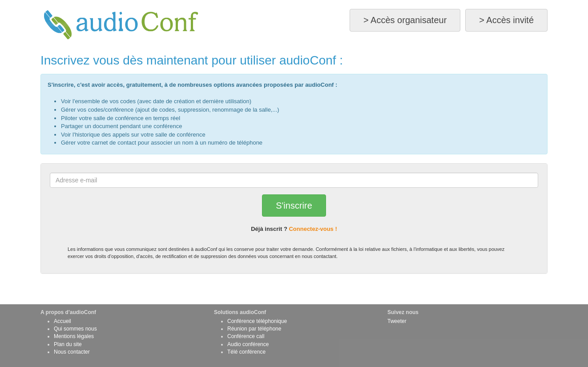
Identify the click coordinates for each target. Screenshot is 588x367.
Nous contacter (72, 352)
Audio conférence (248, 344)
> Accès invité (506, 20)
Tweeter (397, 321)
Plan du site (68, 344)
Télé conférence (246, 352)
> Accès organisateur (405, 20)
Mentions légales (74, 336)
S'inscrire (294, 206)
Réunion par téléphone (254, 329)
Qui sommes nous (75, 329)
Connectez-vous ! (313, 229)
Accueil (62, 321)
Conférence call (246, 336)
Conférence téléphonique (257, 321)
